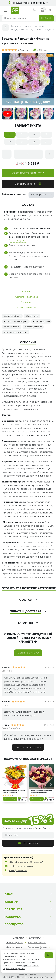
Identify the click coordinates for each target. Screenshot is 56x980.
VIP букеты (35, 938)
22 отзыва (24, 50)
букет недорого (42, 321)
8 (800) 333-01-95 (18, 871)
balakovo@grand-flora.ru (21, 866)
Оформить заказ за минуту (28, 173)
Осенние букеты (37, 943)
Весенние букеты (37, 948)
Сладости (18, 938)
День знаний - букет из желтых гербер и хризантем (14, 791)
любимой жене (12, 327)
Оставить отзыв (28, 653)
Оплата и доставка (27, 297)
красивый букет (13, 316)
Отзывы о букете (27, 308)
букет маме (33, 316)
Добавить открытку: (14, 194)
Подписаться (28, 843)
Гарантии (27, 302)
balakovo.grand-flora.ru (40, 977)
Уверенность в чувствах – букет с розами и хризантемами (41, 791)
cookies (22, 953)
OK (49, 955)
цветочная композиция (16, 332)
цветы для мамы (34, 327)
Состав (27, 292)
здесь (52, 828)
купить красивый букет (16, 321)
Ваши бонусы (18, 240)
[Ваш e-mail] (28, 835)
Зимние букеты (15, 943)
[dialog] (34, 10)
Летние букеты (14, 948)
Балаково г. (39, 3)
